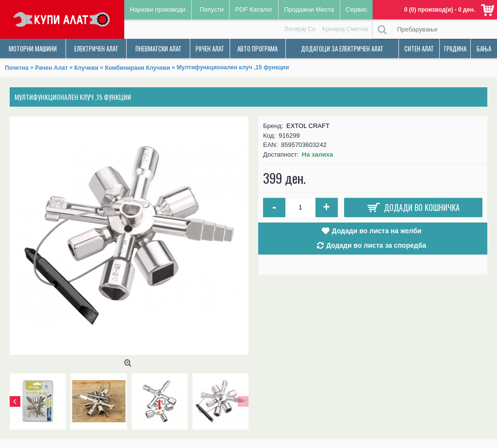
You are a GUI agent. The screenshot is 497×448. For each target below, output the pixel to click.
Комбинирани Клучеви (137, 68)
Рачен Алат (51, 68)
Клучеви (86, 68)
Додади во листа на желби (377, 231)
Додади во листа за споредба (376, 245)
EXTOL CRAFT (308, 126)
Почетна (17, 68)
